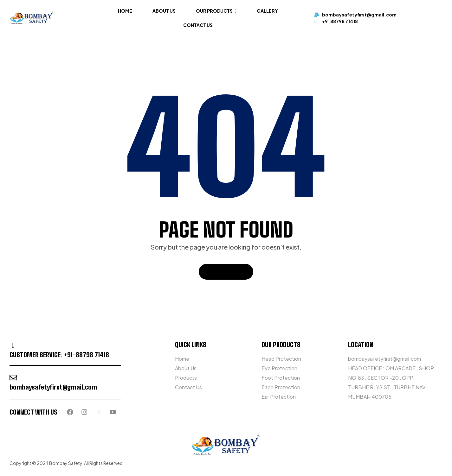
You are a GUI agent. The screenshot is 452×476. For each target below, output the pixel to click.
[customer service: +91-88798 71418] (13, 345)
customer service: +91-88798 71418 (59, 355)
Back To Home (226, 272)
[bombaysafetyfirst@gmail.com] (13, 378)
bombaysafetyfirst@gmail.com (53, 387)
